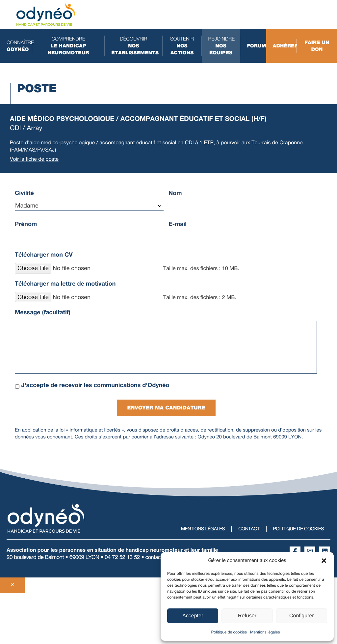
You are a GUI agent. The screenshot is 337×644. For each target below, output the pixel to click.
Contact (249, 528)
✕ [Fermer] (12, 584)
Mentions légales (265, 632)
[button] (324, 561)
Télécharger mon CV (44, 255)
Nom (175, 193)
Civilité (24, 193)
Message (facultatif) (43, 312)
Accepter (193, 616)
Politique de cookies (229, 632)
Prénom (26, 224)
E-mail (178, 224)
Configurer (302, 616)
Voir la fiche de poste (35, 159)
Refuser (247, 616)
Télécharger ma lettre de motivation (65, 284)
